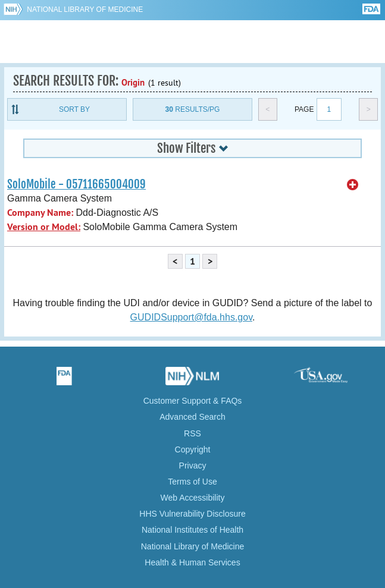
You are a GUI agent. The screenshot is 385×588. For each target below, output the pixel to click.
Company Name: (40, 213)
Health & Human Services (192, 562)
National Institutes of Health (192, 530)
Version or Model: (44, 227)
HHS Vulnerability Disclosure (192, 514)
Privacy (193, 466)
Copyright (193, 449)
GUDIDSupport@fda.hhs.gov (191, 317)
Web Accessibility (193, 498)
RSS (192, 433)
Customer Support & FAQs (193, 401)
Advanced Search (192, 417)
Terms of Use (192, 482)
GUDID (192, 42)
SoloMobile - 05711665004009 (76, 184)
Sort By (74, 109)
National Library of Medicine (85, 10)
